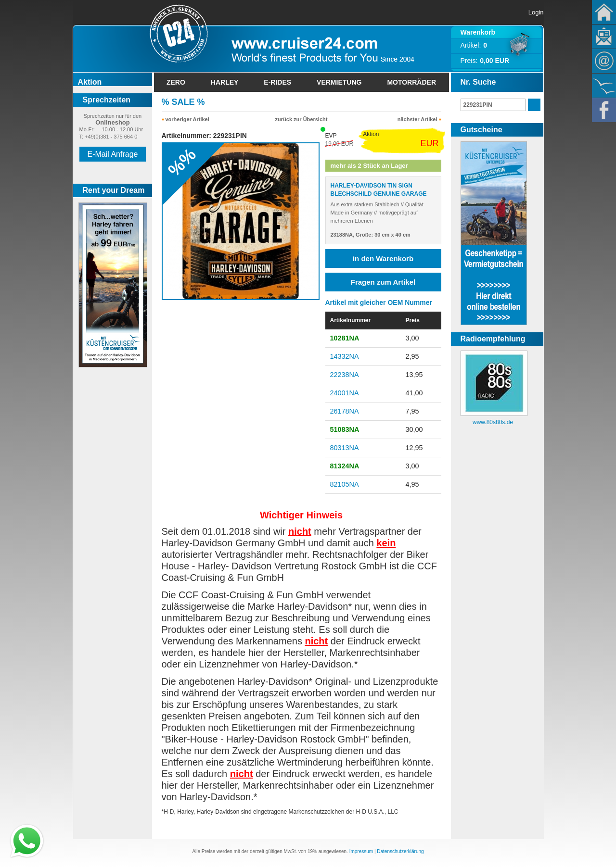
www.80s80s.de (493, 422)
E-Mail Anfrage (113, 154)
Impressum (361, 851)
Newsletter (604, 37)
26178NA (345, 411)
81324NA (345, 466)
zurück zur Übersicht (302, 119)
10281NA (345, 338)
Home (604, 12)
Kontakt (604, 61)
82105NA (345, 484)
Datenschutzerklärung (400, 851)
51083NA (345, 429)
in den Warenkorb (383, 258)
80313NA (345, 448)
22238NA (345, 375)
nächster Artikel (417, 119)
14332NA (345, 356)
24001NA (345, 393)
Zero (176, 82)
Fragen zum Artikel (383, 282)
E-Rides (277, 82)
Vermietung (339, 82)
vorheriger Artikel (187, 119)
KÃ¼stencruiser (604, 86)
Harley (225, 82)
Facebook (604, 110)
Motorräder (411, 82)
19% (312, 851)
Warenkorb (478, 32)
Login (536, 12)
